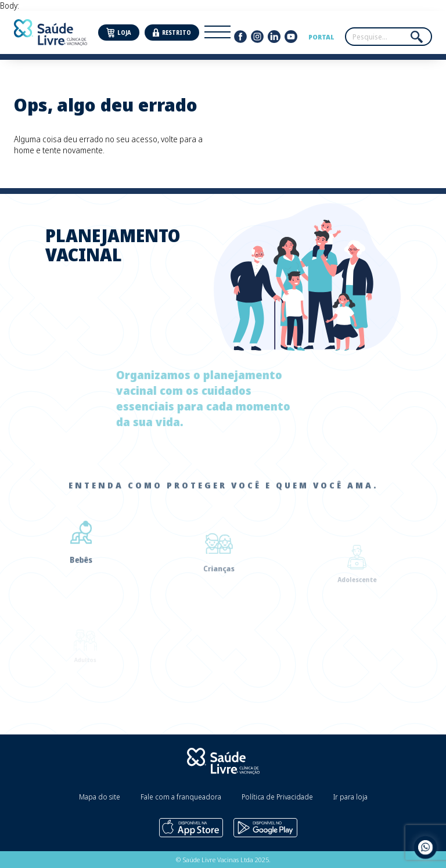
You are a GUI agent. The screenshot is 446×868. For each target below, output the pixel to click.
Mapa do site (100, 797)
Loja (119, 33)
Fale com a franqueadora (181, 797)
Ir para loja (350, 797)
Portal (321, 37)
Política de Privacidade (277, 797)
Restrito (172, 33)
